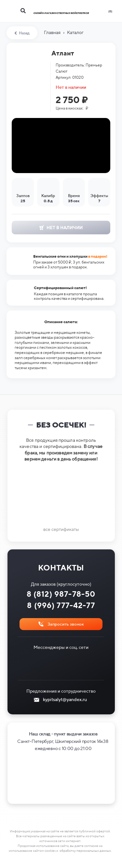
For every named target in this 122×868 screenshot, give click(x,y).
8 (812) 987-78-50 (61, 594)
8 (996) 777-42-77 (61, 605)
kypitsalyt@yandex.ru (65, 699)
